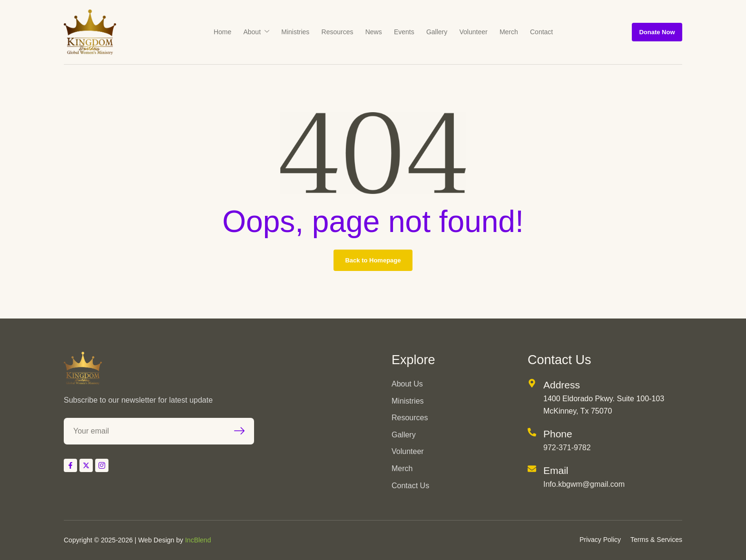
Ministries (301, 32)
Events (402, 32)
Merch (499, 32)
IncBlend (198, 540)
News (374, 32)
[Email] (532, 469)
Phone (558, 434)
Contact (530, 32)
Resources (340, 32)
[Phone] (532, 432)
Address (562, 385)
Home (233, 32)
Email (556, 470)
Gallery (432, 32)
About (264, 32)
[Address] (532, 383)
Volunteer (466, 32)
